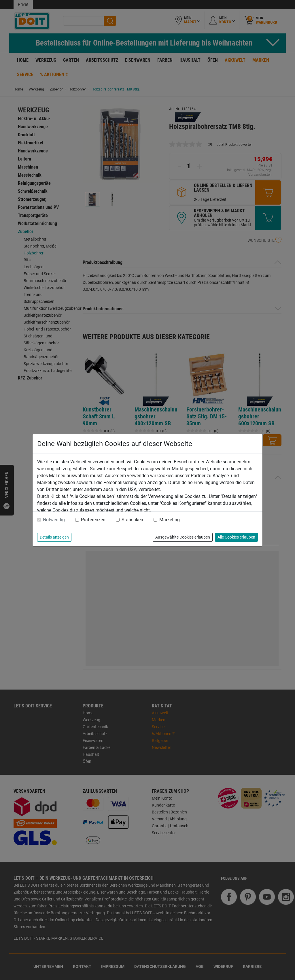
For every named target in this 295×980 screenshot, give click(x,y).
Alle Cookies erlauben (236, 537)
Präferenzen (93, 520)
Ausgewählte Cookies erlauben (183, 537)
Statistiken (132, 520)
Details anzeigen (54, 537)
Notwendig (54, 520)
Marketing (170, 520)
